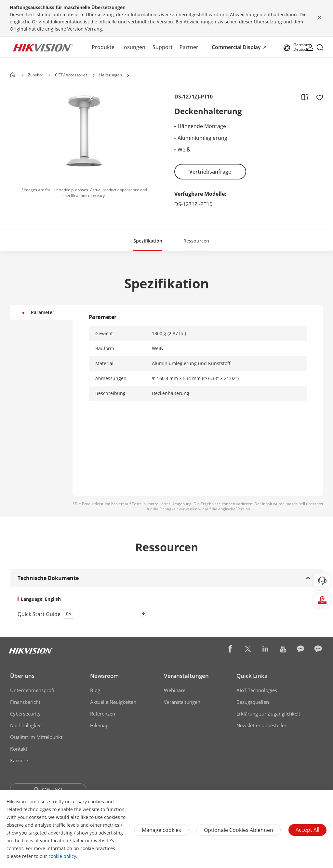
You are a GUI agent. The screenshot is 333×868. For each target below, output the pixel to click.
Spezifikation (148, 241)
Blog (95, 690)
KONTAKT (48, 789)
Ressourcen (196, 241)
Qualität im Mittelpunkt (36, 737)
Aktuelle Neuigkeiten (113, 702)
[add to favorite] (318, 97)
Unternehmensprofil (33, 690)
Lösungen (133, 47)
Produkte (103, 47)
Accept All (307, 830)
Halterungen (111, 75)
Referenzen (103, 714)
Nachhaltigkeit (26, 725)
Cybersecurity (25, 714)
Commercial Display (237, 47)
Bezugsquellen (253, 702)
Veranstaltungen (186, 676)
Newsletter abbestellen (262, 725)
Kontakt (19, 749)
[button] (49, 75)
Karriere (19, 760)
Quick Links (252, 676)
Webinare (175, 690)
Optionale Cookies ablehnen (239, 830)
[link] (71, 614)
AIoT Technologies (257, 690)
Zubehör (36, 75)
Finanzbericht (25, 702)
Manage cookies (161, 830)
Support (163, 47)
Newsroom (104, 676)
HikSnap (99, 725)
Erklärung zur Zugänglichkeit (268, 714)
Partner (189, 47)
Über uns (22, 676)
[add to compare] (305, 97)
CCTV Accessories (71, 75)
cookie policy (62, 856)
